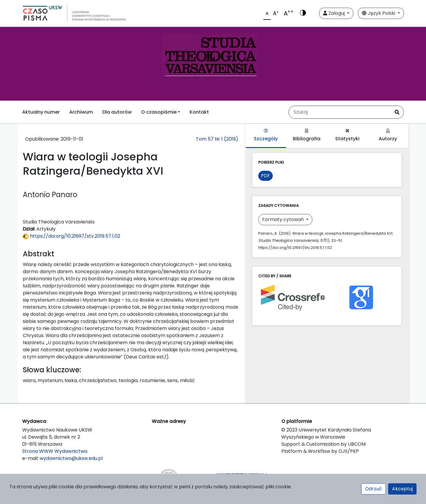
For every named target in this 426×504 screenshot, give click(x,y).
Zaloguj (334, 13)
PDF (266, 176)
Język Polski (379, 13)
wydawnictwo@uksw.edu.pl (71, 458)
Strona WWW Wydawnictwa (55, 451)
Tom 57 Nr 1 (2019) (217, 139)
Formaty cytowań (284, 219)
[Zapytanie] (340, 112)
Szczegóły (266, 135)
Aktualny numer (41, 112)
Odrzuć (373, 489)
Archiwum (81, 112)
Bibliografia (307, 135)
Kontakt (199, 112)
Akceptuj (402, 489)
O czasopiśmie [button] (159, 112)
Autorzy (388, 135)
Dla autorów (117, 112)
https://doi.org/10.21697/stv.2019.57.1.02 (71, 236)
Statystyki (347, 135)
